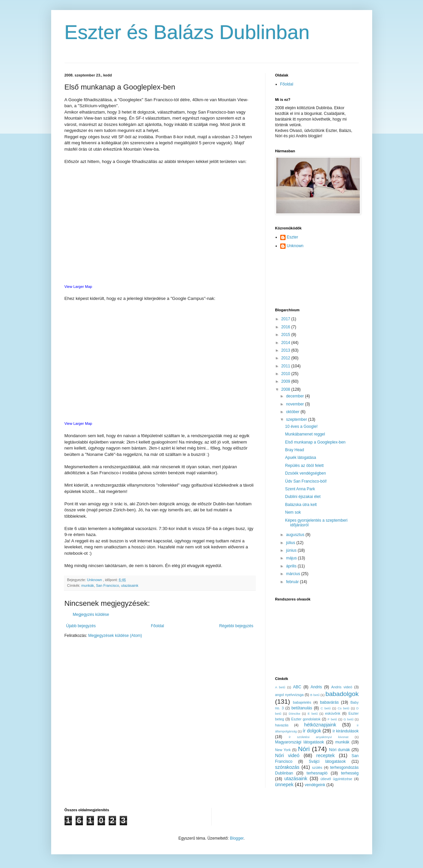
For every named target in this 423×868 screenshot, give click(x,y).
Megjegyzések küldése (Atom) (115, 636)
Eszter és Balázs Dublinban (187, 32)
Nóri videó (287, 755)
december (295, 396)
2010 (286, 374)
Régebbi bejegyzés (236, 626)
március (293, 574)
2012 (286, 358)
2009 (286, 381)
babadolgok (342, 694)
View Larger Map (78, 287)
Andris (316, 687)
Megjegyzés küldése (91, 615)
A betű (280, 687)
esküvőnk (333, 713)
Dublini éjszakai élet (303, 497)
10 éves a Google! (301, 426)
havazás (282, 725)
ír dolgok (312, 731)
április (292, 566)
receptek (326, 755)
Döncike (294, 714)
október (293, 412)
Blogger (237, 838)
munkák (88, 585)
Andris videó (342, 687)
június (292, 550)
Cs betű (344, 708)
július (291, 543)
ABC (297, 687)
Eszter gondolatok (306, 719)
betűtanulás (302, 708)
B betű (315, 695)
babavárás (329, 702)
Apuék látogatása (300, 458)
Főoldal (157, 626)
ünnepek (284, 785)
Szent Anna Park (300, 489)
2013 (286, 350)
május (292, 558)
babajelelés (302, 702)
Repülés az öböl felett (304, 466)
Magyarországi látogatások (300, 742)
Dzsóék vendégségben (305, 473)
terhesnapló (317, 773)
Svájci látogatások (327, 761)
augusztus (296, 535)
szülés (317, 767)
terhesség (350, 773)
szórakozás (287, 767)
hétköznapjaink (320, 725)
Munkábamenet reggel (305, 434)
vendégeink (315, 785)
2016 (286, 327)
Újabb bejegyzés (81, 626)
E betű (313, 714)
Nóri (304, 749)
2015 (286, 335)
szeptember (297, 419)
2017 (286, 319)
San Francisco (108, 585)
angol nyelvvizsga (289, 695)
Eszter (293, 237)
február (293, 582)
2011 (286, 366)
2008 (286, 389)
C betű (326, 708)
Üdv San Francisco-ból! (306, 481)
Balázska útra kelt (301, 505)
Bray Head (294, 450)
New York (283, 750)
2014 (286, 343)
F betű (332, 719)
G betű (348, 719)
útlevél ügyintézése (337, 779)
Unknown (295, 246)
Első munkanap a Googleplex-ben (315, 442)
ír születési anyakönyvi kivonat (318, 737)
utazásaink (130, 585)
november (295, 404)
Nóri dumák (340, 750)
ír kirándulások (345, 731)
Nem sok (293, 512)
